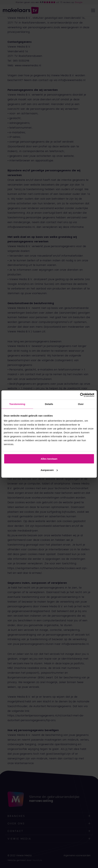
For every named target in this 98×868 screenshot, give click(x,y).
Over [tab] (81, 404)
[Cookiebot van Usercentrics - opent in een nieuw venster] (80, 395)
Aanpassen (49, 470)
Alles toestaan (49, 459)
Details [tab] (49, 404)
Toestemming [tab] (17, 404)
